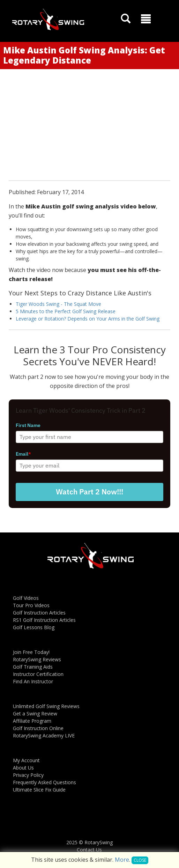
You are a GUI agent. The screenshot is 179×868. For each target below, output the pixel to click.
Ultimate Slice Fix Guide (39, 790)
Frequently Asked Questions (44, 782)
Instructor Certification (38, 674)
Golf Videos (26, 598)
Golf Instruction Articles (39, 613)
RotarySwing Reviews (37, 659)
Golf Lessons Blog (34, 627)
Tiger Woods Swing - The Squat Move (58, 304)
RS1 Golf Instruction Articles (44, 620)
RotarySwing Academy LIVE (44, 735)
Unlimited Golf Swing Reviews (46, 706)
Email (23, 454)
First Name (28, 425)
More (122, 860)
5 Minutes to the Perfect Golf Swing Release (66, 311)
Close (140, 860)
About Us (23, 768)
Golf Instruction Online (38, 728)
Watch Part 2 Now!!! (89, 492)
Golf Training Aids (33, 667)
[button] (146, 19)
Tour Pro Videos (31, 605)
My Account (26, 760)
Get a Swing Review (35, 713)
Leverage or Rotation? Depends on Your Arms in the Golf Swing (88, 319)
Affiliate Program (32, 721)
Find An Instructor (33, 681)
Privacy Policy (28, 775)
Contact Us (89, 850)
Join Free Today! (31, 652)
